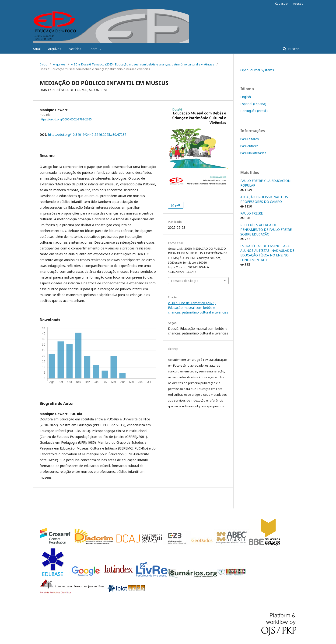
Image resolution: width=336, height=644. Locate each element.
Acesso (298, 3)
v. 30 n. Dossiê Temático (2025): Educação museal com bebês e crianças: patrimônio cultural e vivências (143, 64)
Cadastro (281, 3)
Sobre (94, 49)
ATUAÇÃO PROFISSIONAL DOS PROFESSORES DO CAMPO (264, 199)
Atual (37, 49)
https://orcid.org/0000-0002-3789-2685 (66, 119)
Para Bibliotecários (253, 153)
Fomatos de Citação (185, 281)
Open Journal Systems (257, 70)
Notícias (75, 49)
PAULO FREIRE (252, 213)
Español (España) (253, 104)
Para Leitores (250, 139)
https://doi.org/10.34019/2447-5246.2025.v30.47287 (87, 135)
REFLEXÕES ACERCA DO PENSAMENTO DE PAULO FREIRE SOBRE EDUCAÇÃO (266, 230)
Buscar (293, 49)
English (246, 97)
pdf (177, 205)
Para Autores (249, 146)
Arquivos (55, 49)
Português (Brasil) (254, 111)
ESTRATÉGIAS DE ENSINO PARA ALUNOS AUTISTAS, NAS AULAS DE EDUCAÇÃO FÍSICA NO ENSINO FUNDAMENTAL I (267, 253)
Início (44, 64)
